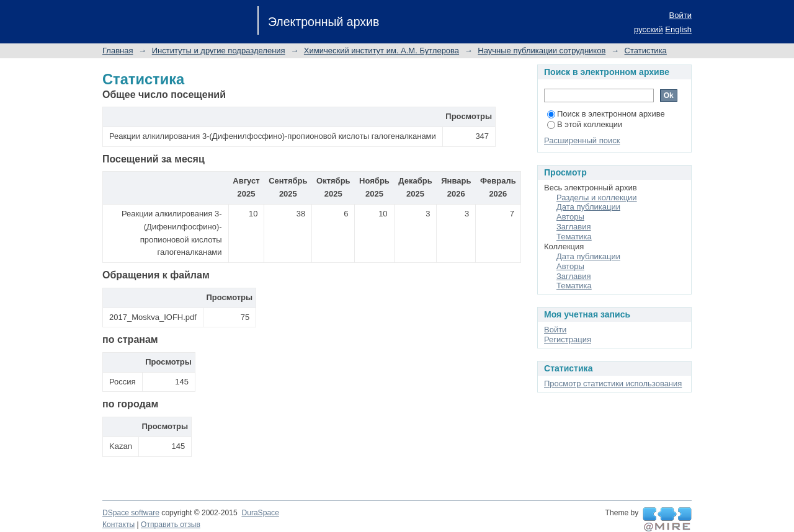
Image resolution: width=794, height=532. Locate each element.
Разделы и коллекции (597, 197)
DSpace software (131, 513)
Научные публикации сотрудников (542, 51)
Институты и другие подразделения (219, 51)
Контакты (118, 525)
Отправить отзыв (171, 525)
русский (649, 29)
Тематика (574, 237)
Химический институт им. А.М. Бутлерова (381, 51)
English (678, 29)
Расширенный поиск (582, 140)
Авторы (570, 217)
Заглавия (574, 227)
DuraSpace (260, 513)
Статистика (646, 51)
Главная (118, 51)
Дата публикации (588, 207)
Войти (680, 15)
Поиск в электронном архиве (606, 114)
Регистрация (568, 339)
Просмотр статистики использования (613, 383)
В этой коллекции (585, 124)
